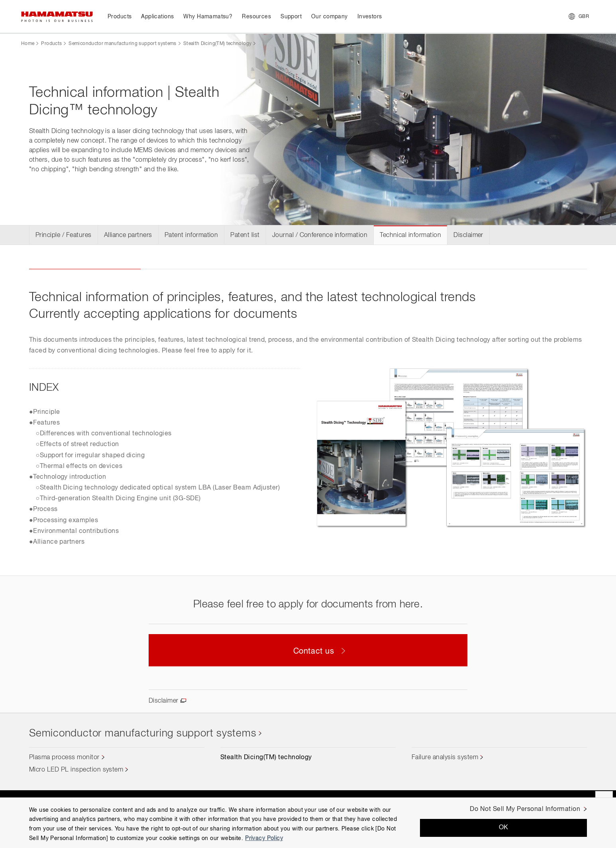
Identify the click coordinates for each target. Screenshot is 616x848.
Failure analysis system (445, 758)
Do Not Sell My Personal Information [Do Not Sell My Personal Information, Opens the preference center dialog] (525, 809)
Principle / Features (64, 235)
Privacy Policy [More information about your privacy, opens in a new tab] (264, 838)
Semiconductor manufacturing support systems (122, 44)
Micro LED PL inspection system (76, 770)
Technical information (410, 235)
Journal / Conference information (320, 235)
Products (51, 44)
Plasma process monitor (64, 758)
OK (504, 828)
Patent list (245, 235)
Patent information (191, 235)
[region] (308, 823)
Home (28, 44)
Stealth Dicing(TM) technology (217, 44)
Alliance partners (128, 235)
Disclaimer (468, 235)
